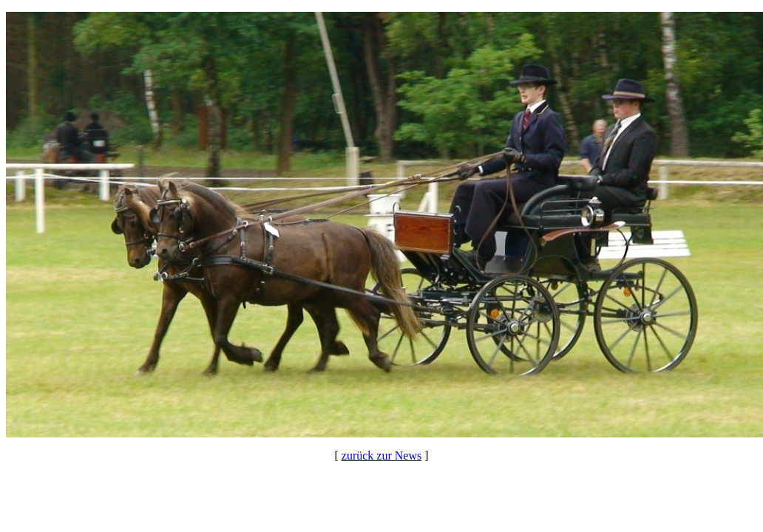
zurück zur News (381, 456)
